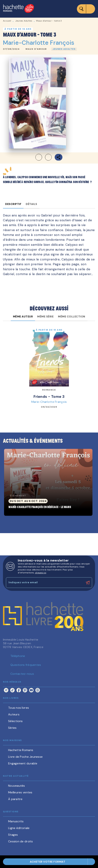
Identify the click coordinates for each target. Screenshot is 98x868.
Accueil (7, 21)
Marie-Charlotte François (39, 43)
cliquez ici (41, 573)
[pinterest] (25, 690)
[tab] (13, 204)
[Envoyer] (88, 583)
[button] (36, 49)
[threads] (38, 690)
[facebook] (19, 690)
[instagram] (6, 690)
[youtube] (31, 690)
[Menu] (86, 9)
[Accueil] (19, 9)
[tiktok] (12, 690)
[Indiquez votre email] (44, 583)
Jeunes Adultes (24, 21)
